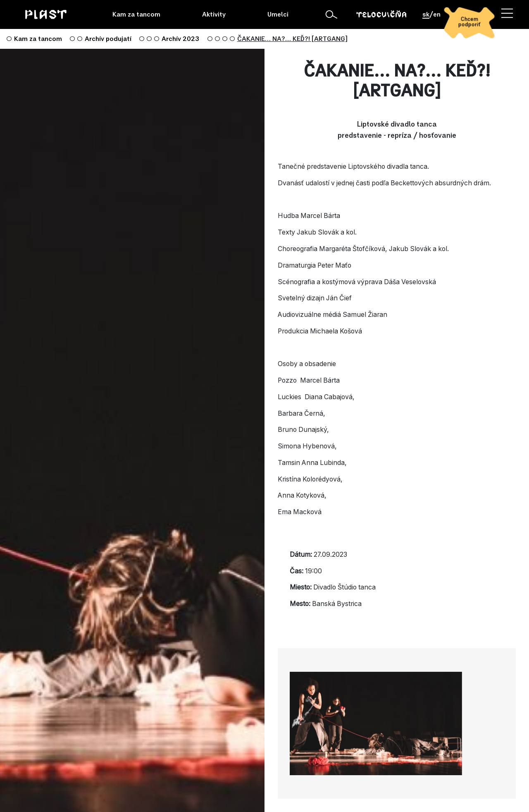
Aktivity (214, 14)
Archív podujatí (108, 39)
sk (426, 14)
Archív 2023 (180, 39)
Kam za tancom (136, 14)
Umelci (278, 14)
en (437, 14)
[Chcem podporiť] (469, 23)
